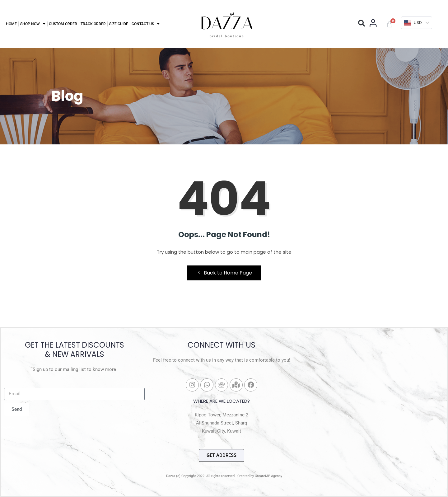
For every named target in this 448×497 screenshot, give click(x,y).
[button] (362, 23)
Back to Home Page (224, 273)
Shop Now (33, 24)
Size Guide (119, 24)
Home (11, 24)
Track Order (93, 24)
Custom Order (63, 24)
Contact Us (146, 24)
